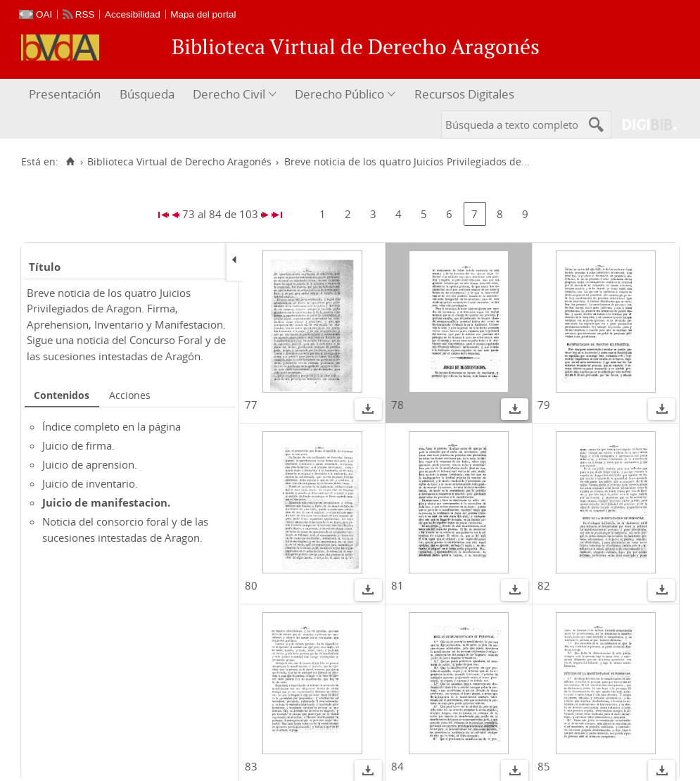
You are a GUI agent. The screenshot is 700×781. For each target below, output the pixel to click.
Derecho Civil (229, 94)
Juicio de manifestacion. (106, 502)
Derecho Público (339, 94)
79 (544, 405)
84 (397, 766)
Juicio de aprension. (90, 464)
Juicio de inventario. (90, 483)
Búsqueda (147, 94)
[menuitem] (66, 95)
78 (397, 405)
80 (251, 585)
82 (544, 585)
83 (251, 766)
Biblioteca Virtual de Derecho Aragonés (179, 162)
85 (544, 766)
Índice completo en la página (112, 426)
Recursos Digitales (464, 94)
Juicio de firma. (78, 445)
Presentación (65, 94)
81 (397, 585)
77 (251, 405)
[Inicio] (70, 162)
